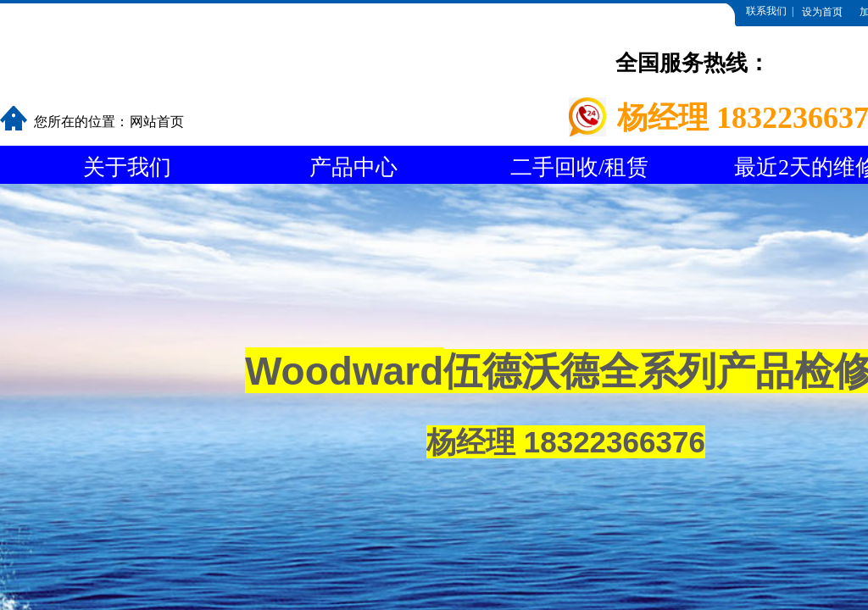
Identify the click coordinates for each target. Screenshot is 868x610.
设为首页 (822, 12)
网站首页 (157, 122)
